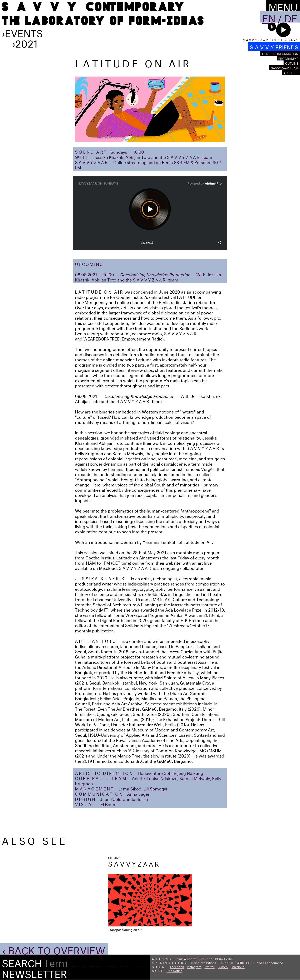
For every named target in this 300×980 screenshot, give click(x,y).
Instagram (194, 966)
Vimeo (223, 966)
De (291, 17)
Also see (291, 72)
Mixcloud (238, 966)
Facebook (177, 966)
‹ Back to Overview (54, 949)
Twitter (209, 966)
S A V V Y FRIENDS (274, 46)
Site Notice (174, 970)
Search (22, 962)
